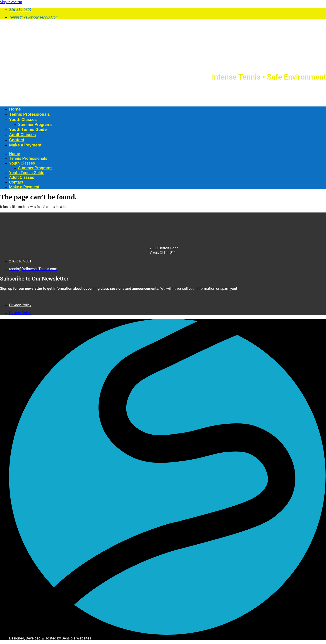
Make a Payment (25, 145)
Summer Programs (35, 124)
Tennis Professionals (29, 114)
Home (15, 109)
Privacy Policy (20, 305)
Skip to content (11, 2)
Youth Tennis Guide (28, 129)
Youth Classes (23, 119)
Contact (17, 140)
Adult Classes (22, 135)
